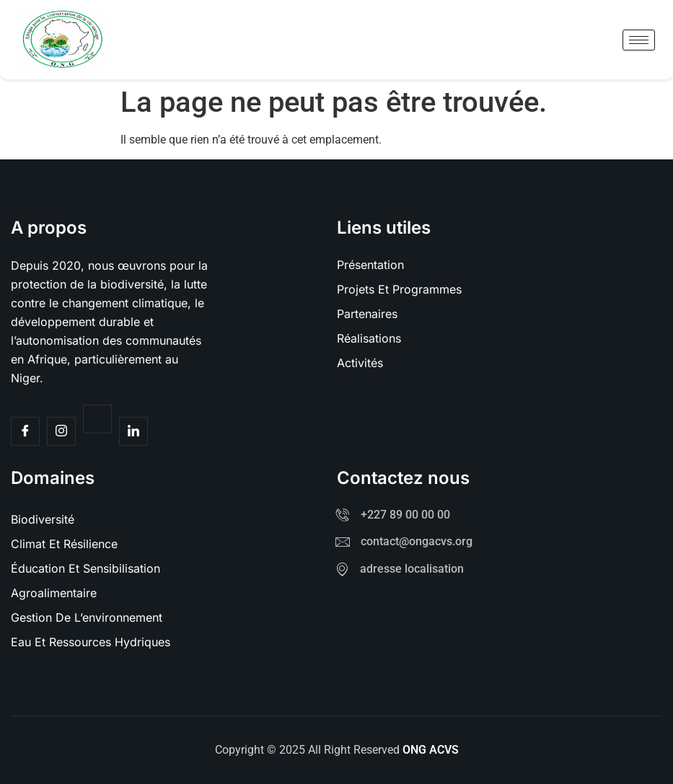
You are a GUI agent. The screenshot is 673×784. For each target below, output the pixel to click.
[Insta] (61, 431)
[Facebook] (25, 431)
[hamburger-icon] (639, 40)
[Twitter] (97, 419)
